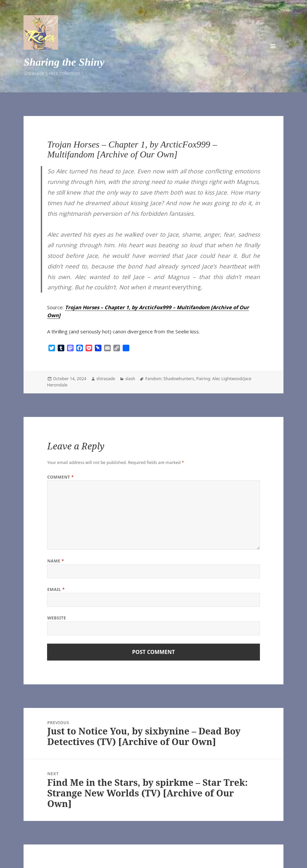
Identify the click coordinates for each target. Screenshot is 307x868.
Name (56, 561)
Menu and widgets (273, 46)
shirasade (106, 379)
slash (130, 379)
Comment (60, 477)
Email (56, 589)
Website (57, 618)
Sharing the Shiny (64, 62)
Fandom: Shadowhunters (170, 379)
